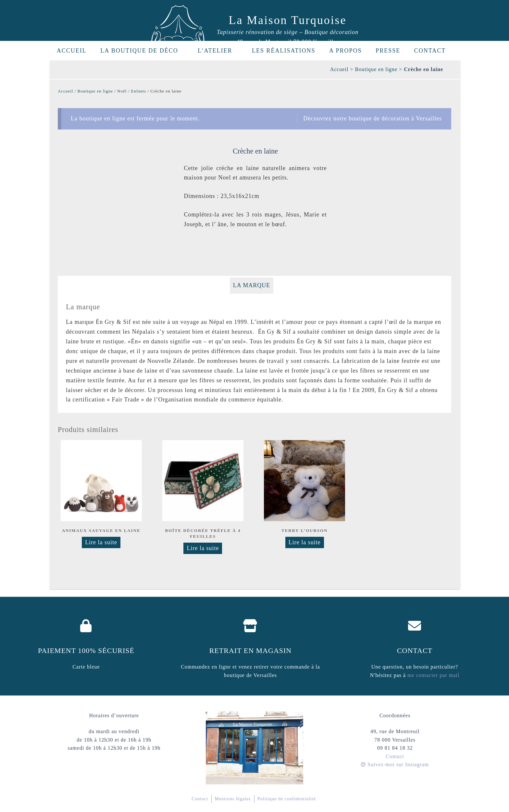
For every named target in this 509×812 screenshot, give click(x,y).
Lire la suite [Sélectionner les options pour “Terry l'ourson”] (305, 542)
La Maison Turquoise (288, 20)
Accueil (72, 51)
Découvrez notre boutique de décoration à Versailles (372, 118)
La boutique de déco (143, 51)
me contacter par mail (433, 675)
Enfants (139, 91)
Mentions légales (233, 799)
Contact (430, 51)
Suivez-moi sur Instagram (395, 764)
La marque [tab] (252, 285)
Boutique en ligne (376, 69)
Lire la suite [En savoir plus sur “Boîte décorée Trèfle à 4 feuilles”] (203, 548)
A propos (346, 51)
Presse (388, 51)
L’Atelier (219, 51)
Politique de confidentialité (287, 799)
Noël (122, 91)
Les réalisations (284, 51)
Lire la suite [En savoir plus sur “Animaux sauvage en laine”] (101, 542)
